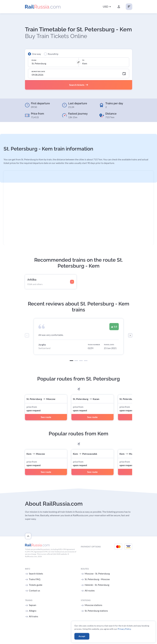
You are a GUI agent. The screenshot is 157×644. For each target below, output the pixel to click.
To (83, 60)
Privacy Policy (124, 629)
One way (36, 54)
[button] (107, 7)
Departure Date (38, 71)
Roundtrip (53, 54)
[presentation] (27, 335)
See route (46, 417)
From (34, 60)
